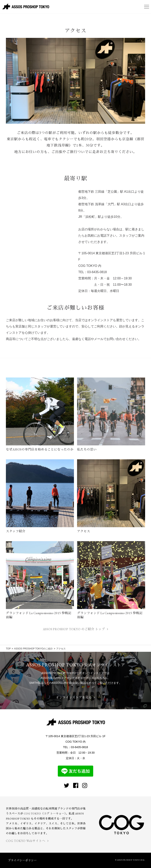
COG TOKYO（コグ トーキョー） (45, 813)
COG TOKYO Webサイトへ (27, 841)
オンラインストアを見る (75, 697)
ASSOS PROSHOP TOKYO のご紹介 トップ (75, 629)
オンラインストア (100, 320)
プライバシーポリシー (22, 860)
